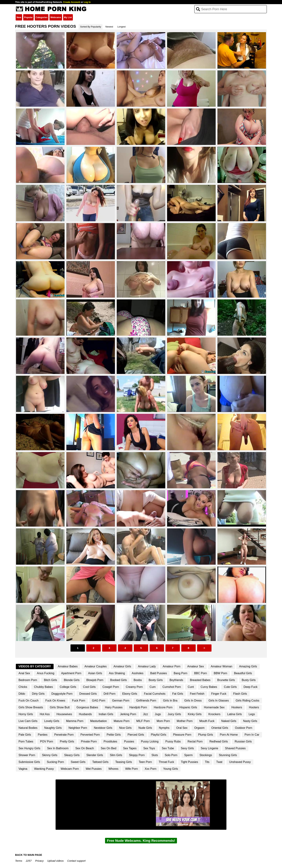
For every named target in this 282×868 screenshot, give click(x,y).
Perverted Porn (90, 735)
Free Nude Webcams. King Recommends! (141, 841)
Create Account (72, 2)
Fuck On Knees (55, 701)
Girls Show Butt (60, 707)
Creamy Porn (134, 687)
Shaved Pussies (235, 748)
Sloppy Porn (137, 755)
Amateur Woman (222, 666)
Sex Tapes (130, 748)
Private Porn (89, 741)
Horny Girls (26, 714)
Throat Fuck (166, 762)
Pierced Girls (136, 735)
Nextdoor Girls (103, 728)
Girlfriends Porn (146, 701)
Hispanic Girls (188, 707)
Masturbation (99, 721)
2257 (29, 861)
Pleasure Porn (182, 735)
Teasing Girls (124, 762)
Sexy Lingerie (209, 748)
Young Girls (170, 769)
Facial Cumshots (155, 694)
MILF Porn (143, 721)
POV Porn (47, 741)
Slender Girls (95, 755)
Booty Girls (156, 680)
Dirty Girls (38, 694)
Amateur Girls (122, 666)
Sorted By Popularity (91, 27)
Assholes (137, 673)
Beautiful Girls (243, 673)
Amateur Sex (195, 666)
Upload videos (55, 861)
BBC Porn (200, 673)
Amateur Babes (68, 666)
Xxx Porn (150, 769)
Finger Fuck (219, 694)
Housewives (64, 714)
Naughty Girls (53, 728)
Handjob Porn (138, 707)
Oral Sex (182, 728)
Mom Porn (163, 721)
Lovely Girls (52, 721)
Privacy (39, 861)
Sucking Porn (55, 762)
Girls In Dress (193, 701)
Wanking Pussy (44, 769)
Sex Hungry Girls (29, 748)
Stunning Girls (228, 755)
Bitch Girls (50, 680)
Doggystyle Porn (62, 694)
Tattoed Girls (100, 762)
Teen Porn (145, 762)
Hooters (254, 707)
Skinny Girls (50, 755)
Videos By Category (35, 666)
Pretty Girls (67, 741)
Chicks (23, 687)
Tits (207, 762)
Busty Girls (249, 680)
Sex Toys (149, 748)
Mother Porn (185, 721)
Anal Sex (24, 673)
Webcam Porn (70, 769)
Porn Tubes (26, 741)
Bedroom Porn (28, 680)
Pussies (129, 741)
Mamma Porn (75, 721)
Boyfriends (176, 680)
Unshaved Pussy (240, 762)
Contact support (76, 861)
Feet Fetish (197, 694)
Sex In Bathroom (58, 748)
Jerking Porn (128, 714)
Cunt (191, 687)
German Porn (121, 701)
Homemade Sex (214, 707)
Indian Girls (106, 714)
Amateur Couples (95, 666)
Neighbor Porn (78, 728)
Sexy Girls (187, 748)
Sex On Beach (85, 748)
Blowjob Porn (95, 680)
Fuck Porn (79, 701)
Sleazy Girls (72, 755)
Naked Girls (229, 721)
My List (68, 17)
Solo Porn (171, 755)
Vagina (23, 769)
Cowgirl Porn (111, 687)
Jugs (158, 714)
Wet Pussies (94, 769)
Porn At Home (229, 735)
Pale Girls (25, 735)
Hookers (237, 707)
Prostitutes (110, 741)
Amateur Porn (172, 666)
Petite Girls (114, 735)
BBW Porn (221, 673)
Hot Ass (45, 714)
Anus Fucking (46, 673)
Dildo (22, 694)
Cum (153, 687)
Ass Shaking (117, 673)
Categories (42, 17)
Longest (122, 27)
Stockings (206, 755)
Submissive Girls (29, 762)
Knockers (214, 714)
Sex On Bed (108, 748)
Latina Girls (235, 714)
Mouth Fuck (207, 721)
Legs (252, 714)
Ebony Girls (130, 694)
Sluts (155, 755)
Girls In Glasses (219, 701)
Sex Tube (168, 748)
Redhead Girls (219, 741)
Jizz (145, 714)
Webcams (56, 17)
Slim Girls (116, 755)
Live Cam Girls (28, 721)
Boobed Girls (119, 680)
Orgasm (199, 728)
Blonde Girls (72, 680)
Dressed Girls (88, 694)
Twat (219, 762)
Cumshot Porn (172, 687)
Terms (19, 861)
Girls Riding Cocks (247, 701)
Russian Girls (243, 741)
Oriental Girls (220, 728)
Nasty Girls (250, 721)
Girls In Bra (170, 701)
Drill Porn (110, 694)
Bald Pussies (159, 673)
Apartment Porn (71, 673)
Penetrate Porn (64, 735)
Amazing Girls (248, 666)
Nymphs (164, 728)
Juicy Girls (174, 714)
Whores (113, 769)
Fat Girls (178, 694)
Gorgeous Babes (87, 707)
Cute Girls (230, 687)
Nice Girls (125, 728)
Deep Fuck (250, 687)
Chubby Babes (43, 687)
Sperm (188, 755)
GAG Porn (99, 701)
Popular (28, 17)
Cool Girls (89, 687)
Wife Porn (131, 769)
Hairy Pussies (114, 707)
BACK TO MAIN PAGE (29, 855)
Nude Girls (145, 728)
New (19, 17)
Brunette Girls (226, 680)
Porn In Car (252, 735)
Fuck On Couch (29, 701)
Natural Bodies (28, 728)
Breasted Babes (200, 680)
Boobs (138, 680)
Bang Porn (181, 673)
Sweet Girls (78, 762)
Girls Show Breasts (31, 707)
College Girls (68, 687)
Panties (43, 735)
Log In (87, 2)
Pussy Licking (150, 741)
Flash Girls (240, 694)
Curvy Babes (209, 687)
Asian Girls (95, 673)
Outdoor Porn (244, 728)
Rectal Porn (195, 741)
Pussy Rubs (173, 741)
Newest (109, 27)
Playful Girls (159, 735)
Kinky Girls (195, 714)
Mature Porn (122, 721)
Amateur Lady (147, 666)
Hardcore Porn (163, 707)
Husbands (85, 714)
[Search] (231, 9)
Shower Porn (27, 755)
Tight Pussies (189, 762)
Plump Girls (206, 735)
